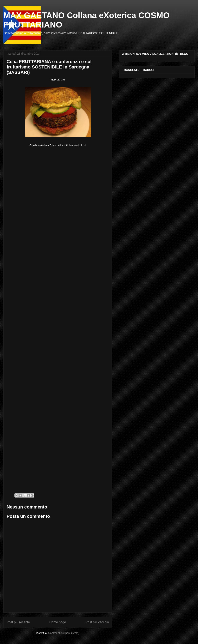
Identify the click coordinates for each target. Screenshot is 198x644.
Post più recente (18, 622)
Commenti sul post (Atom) (64, 633)
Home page (58, 622)
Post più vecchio (97, 622)
